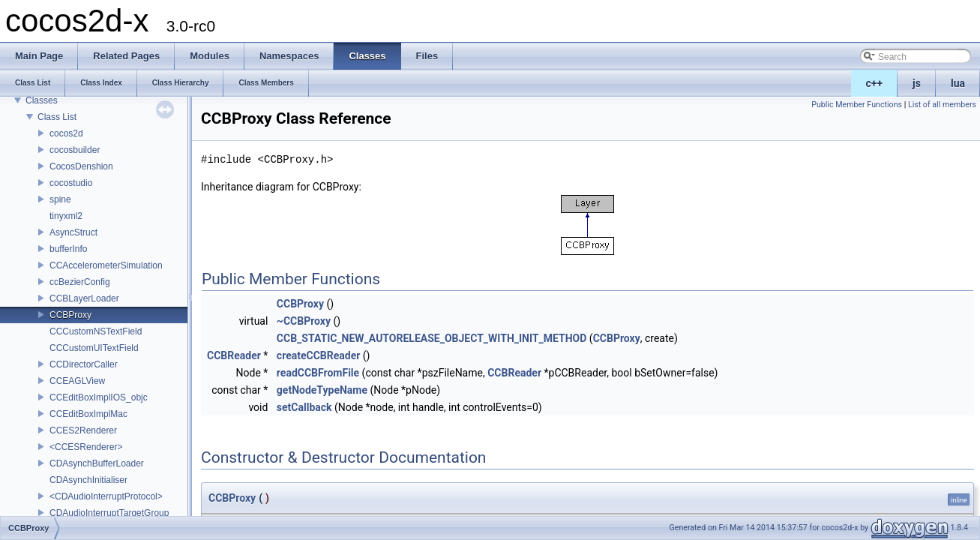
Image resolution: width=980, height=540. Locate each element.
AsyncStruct (73, 232)
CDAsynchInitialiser (88, 480)
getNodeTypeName (322, 390)
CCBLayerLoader (84, 298)
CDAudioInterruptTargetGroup (109, 513)
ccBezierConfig (80, 282)
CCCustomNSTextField (96, 331)
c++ (875, 83)
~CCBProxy (304, 321)
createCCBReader (319, 355)
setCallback (304, 407)
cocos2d (66, 133)
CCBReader (234, 355)
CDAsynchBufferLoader (97, 463)
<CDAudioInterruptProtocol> (106, 496)
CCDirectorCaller (84, 364)
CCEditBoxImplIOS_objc (99, 397)
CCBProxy (70, 315)
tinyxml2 (66, 216)
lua (958, 83)
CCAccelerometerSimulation (106, 265)
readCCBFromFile (318, 373)
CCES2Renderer (83, 430)
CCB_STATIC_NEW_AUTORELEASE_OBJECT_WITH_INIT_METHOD (432, 338)
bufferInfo (68, 249)
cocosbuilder (75, 150)
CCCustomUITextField (94, 348)
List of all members (942, 105)
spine (60, 199)
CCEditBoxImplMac (88, 414)
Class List (57, 117)
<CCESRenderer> (86, 447)
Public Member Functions (857, 105)
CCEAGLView (77, 381)
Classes (42, 100)
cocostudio (71, 183)
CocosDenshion (81, 166)
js (917, 83)
